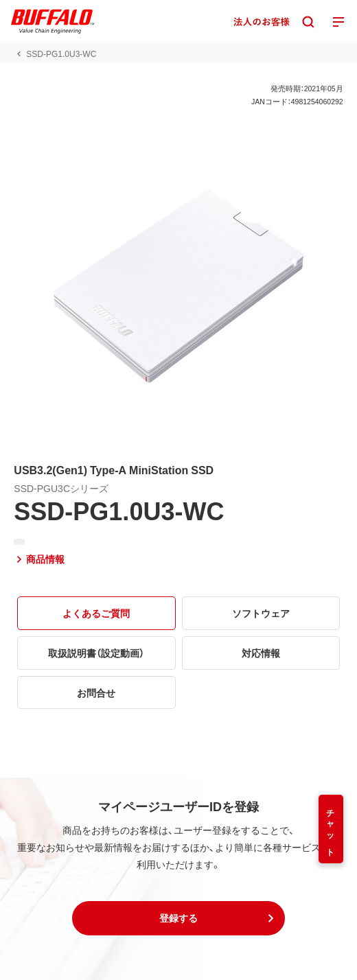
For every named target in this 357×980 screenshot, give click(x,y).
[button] (178, 918)
